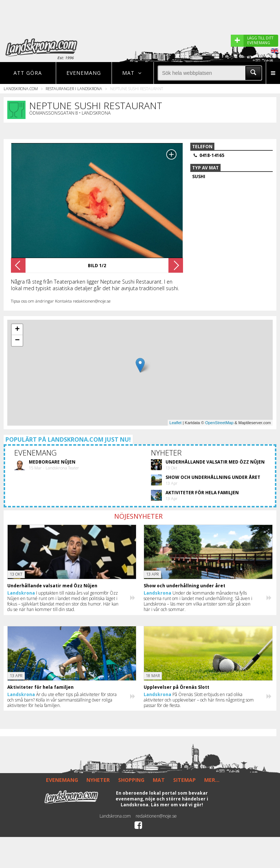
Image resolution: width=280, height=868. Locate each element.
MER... (212, 780)
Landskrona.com (21, 89)
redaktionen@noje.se (156, 816)
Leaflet (176, 423)
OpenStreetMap (219, 423)
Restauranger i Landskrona (74, 89)
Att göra (28, 73)
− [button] (17, 341)
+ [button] (17, 330)
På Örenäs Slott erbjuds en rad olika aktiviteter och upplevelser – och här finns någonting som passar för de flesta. (199, 700)
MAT (159, 780)
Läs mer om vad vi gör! (177, 805)
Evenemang (84, 73)
